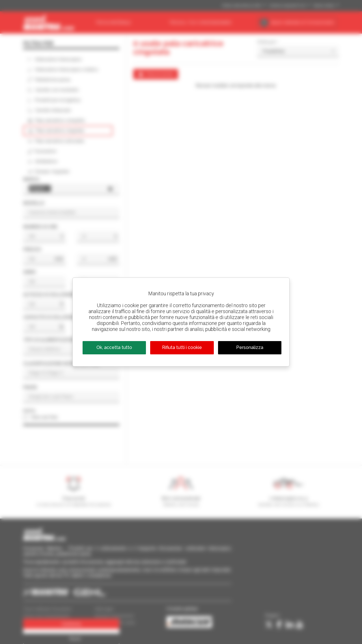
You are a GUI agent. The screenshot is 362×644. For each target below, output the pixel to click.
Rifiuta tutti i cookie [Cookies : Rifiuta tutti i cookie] (182, 347)
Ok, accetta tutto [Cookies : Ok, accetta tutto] (114, 347)
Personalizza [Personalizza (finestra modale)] (250, 347)
